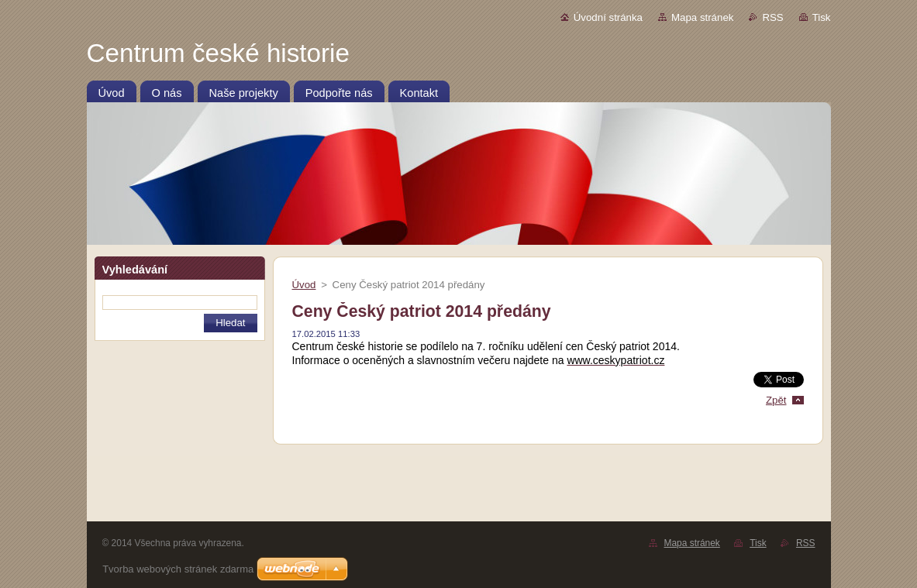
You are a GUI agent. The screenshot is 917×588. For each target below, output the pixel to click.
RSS (772, 17)
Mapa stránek (702, 17)
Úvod (304, 285)
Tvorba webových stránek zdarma (178, 569)
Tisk (822, 17)
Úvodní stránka (608, 17)
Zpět (776, 400)
